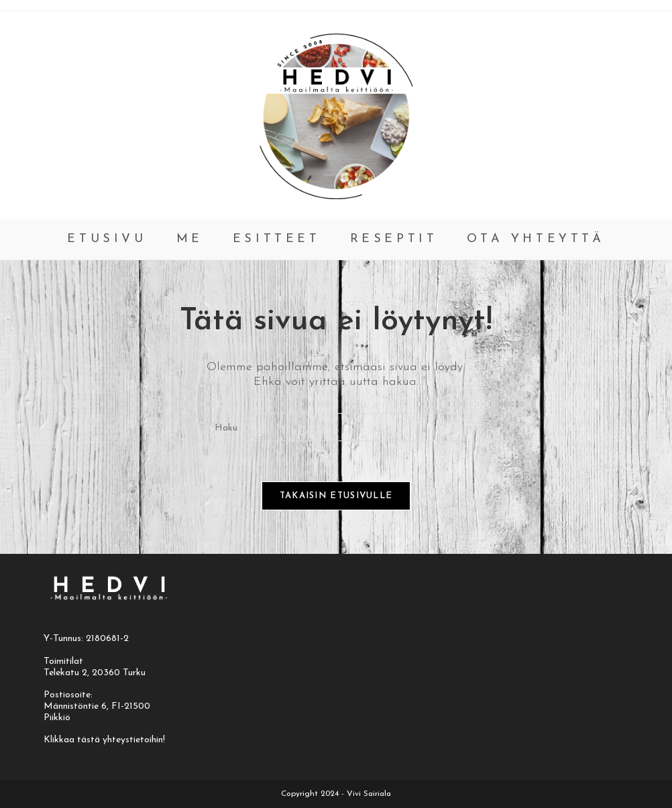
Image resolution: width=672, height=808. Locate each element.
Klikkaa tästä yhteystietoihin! (104, 740)
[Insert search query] (336, 427)
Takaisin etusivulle (336, 496)
